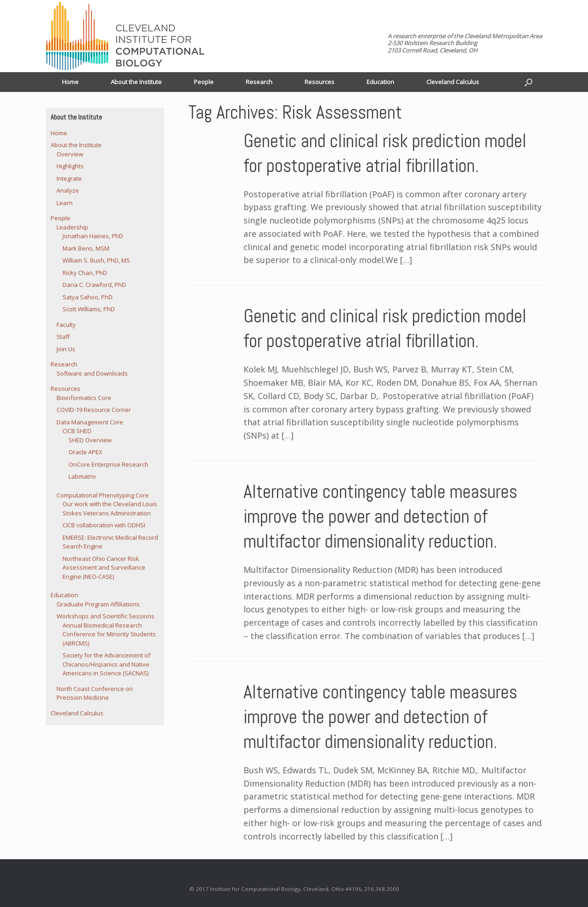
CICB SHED (77, 431)
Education (380, 82)
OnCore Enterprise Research (108, 464)
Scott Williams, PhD (89, 309)
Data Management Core (90, 422)
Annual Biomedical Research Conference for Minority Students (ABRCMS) (109, 634)
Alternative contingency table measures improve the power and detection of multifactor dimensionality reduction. (380, 516)
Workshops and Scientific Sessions (105, 616)
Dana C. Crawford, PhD (94, 285)
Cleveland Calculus (453, 82)
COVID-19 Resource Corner (94, 410)
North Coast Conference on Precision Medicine (95, 693)
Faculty (66, 325)
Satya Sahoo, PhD (88, 297)
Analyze (68, 190)
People (204, 82)
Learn (65, 203)
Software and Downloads (92, 373)
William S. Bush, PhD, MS (96, 260)
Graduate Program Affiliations (98, 604)
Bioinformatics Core (84, 398)
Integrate (69, 178)
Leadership (72, 227)
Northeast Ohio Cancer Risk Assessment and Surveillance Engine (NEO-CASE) (104, 568)
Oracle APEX (85, 452)
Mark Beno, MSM (86, 248)
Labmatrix (82, 476)
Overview (70, 154)
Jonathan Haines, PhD (93, 236)
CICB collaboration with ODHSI (104, 525)
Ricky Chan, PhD (85, 273)
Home (70, 82)
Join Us (66, 349)
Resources (319, 82)
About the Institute (136, 82)
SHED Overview (90, 440)
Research (259, 82)
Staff (63, 337)
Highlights (70, 166)
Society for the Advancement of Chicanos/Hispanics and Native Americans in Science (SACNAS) (106, 664)
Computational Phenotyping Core (103, 495)
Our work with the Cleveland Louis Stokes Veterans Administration (110, 508)
